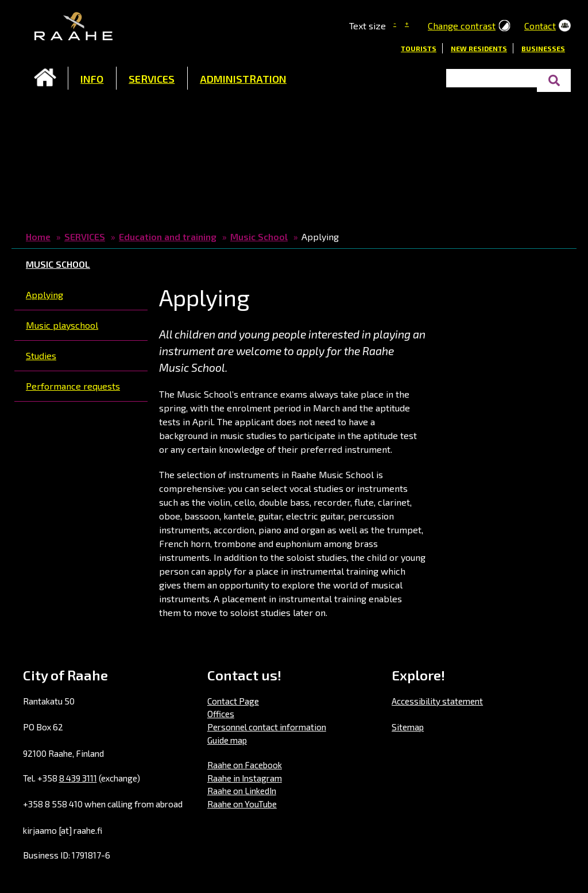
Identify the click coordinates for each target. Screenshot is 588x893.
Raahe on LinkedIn (242, 791)
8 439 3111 (78, 778)
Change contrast (462, 26)
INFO (92, 79)
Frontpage (45, 78)
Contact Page (233, 701)
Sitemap (408, 727)
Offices (221, 714)
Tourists (419, 48)
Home (38, 236)
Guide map (227, 740)
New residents (479, 48)
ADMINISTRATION (243, 79)
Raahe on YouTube (242, 804)
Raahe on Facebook (245, 765)
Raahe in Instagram (245, 778)
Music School (259, 236)
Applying (45, 295)
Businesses (543, 48)
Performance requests (73, 386)
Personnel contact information (267, 727)
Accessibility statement (437, 701)
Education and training (168, 236)
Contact (540, 26)
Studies (41, 355)
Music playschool (62, 325)
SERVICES (152, 79)
